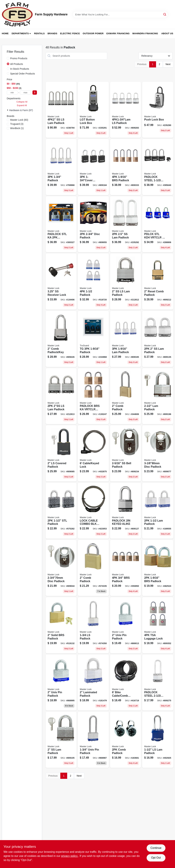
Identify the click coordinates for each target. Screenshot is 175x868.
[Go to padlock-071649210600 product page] (158, 740)
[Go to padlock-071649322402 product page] (93, 282)
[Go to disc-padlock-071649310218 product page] (93, 224)
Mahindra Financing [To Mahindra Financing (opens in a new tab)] (145, 33)
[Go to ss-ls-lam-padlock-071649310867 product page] (126, 282)
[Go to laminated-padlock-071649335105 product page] (93, 683)
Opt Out (156, 858)
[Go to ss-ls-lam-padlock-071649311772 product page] (61, 110)
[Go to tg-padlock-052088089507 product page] (93, 339)
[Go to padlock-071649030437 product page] (158, 568)
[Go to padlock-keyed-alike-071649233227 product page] (126, 511)
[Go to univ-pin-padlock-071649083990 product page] (126, 625)
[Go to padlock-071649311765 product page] (158, 396)
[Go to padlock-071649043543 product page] (126, 167)
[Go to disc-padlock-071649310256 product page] (158, 453)
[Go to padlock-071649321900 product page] (158, 511)
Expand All (22, 105)
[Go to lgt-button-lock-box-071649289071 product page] (93, 110)
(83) (19, 120)
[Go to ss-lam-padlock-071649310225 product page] (61, 740)
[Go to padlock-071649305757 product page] (93, 625)
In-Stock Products (20, 69)
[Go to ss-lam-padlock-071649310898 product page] (158, 339)
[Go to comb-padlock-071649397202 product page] (126, 740)
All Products (17, 64)
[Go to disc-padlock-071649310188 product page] (61, 568)
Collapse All (22, 102)
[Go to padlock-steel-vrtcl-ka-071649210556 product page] (158, 167)
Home (5, 33)
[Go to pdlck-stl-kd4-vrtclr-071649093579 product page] (158, 224)
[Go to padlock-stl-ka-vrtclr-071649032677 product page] (61, 224)
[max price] (25, 93)
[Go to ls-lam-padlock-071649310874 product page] (61, 396)
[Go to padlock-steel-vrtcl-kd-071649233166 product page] (158, 683)
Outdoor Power (93, 33)
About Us (167, 33)
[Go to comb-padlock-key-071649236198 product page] (61, 339)
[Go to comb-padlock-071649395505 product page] (126, 396)
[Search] (165, 14)
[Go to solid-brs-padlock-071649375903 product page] (61, 625)
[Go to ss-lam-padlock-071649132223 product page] (126, 224)
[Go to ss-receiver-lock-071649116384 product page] (61, 282)
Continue (156, 848)
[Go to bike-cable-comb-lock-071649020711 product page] (126, 683)
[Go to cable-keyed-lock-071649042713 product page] (93, 453)
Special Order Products (23, 74)
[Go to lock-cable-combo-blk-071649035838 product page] (93, 511)
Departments (20, 33)
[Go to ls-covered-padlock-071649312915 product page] (61, 453)
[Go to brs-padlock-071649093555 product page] (126, 568)
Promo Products (19, 58)
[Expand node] (8, 110)
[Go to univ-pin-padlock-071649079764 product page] (61, 683)
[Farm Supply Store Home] (17, 14)
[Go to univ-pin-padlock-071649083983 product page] (93, 740)
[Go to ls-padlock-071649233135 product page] (126, 110)
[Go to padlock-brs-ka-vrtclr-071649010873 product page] (93, 396)
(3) (17, 124)
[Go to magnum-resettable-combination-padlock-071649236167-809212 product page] (158, 282)
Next (168, 64)
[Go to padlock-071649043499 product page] (61, 167)
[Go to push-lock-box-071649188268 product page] (158, 110)
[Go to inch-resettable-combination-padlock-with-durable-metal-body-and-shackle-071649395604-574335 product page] (93, 568)
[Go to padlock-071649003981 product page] (61, 511)
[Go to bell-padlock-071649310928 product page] (126, 453)
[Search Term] (120, 15)
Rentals (39, 33)
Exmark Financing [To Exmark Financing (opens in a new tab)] (118, 33)
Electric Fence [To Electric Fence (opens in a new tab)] (70, 33)
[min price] (12, 93)
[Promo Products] (8, 58)
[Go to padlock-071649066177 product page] (126, 339)
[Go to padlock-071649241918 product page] (93, 167)
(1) (17, 128)
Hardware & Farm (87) (21, 110)
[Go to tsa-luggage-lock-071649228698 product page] (158, 625)
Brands (52, 33)
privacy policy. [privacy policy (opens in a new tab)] (70, 856)
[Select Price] (35, 93)
